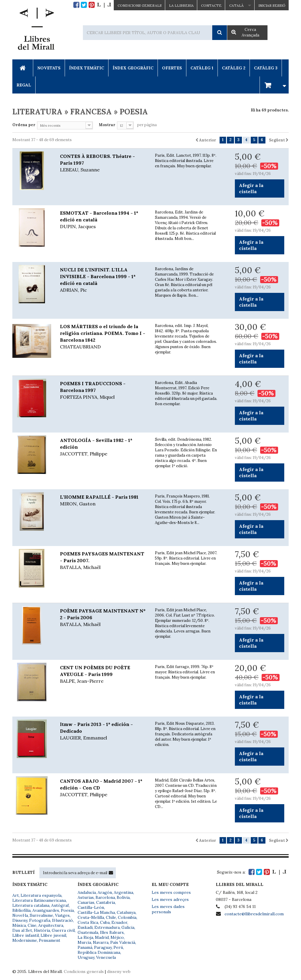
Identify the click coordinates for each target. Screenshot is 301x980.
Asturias (86, 897)
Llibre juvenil (53, 935)
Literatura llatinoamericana (39, 900)
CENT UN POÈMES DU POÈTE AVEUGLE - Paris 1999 (103, 675)
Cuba (105, 922)
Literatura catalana (31, 905)
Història (42, 930)
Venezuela (106, 957)
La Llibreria (181, 5)
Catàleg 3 (266, 68)
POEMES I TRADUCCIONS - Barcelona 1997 (103, 390)
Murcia (84, 942)
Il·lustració (62, 920)
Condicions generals (84, 971)
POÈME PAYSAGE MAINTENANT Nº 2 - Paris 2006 (103, 618)
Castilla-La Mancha (96, 912)
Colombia (127, 917)
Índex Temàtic (87, 68)
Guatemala (88, 932)
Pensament (50, 940)
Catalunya (126, 912)
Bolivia (123, 897)
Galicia (128, 927)
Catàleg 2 (234, 68)
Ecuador (119, 922)
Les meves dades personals (168, 909)
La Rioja (85, 937)
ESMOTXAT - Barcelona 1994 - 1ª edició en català (103, 220)
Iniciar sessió (272, 5)
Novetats (49, 68)
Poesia (67, 910)
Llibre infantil (26, 935)
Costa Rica (88, 922)
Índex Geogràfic (133, 68)
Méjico (117, 937)
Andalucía (87, 892)
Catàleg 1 (202, 68)
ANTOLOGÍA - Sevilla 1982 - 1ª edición (103, 447)
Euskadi (85, 927)
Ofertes (172, 68)
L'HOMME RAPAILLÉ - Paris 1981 (103, 501)
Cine (32, 925)
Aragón (105, 892)
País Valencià (123, 942)
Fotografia (40, 920)
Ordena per (24, 125)
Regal (24, 85)
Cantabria (106, 902)
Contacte (211, 5)
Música (19, 925)
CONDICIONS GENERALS (140, 5)
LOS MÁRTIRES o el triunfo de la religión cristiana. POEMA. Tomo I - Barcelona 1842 (103, 337)
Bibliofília (21, 910)
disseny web (119, 971)
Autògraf (60, 905)
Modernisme (25, 940)
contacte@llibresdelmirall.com (254, 914)
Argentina (123, 892)
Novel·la (20, 915)
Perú (118, 947)
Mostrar (107, 125)
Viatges (62, 915)
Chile (111, 917)
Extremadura (107, 927)
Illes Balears (112, 932)
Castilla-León (91, 907)
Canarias (86, 902)
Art (16, 895)
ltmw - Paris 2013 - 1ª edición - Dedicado (103, 731)
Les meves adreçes (170, 899)
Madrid (102, 937)
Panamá (85, 947)
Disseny (20, 920)
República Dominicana (99, 952)
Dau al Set (22, 930)
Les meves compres (171, 892)
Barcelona (105, 897)
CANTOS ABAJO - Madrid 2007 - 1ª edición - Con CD (103, 788)
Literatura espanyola (41, 895)
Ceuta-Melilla (91, 917)
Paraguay (103, 947)
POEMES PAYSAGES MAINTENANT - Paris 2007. (103, 561)
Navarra (101, 942)
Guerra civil (63, 930)
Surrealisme (41, 915)
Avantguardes (46, 910)
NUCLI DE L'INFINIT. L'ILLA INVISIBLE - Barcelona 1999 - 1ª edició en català (103, 280)
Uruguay (86, 957)
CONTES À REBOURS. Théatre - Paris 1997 (103, 163)
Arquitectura (51, 925)
